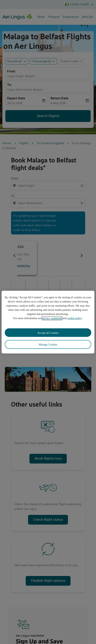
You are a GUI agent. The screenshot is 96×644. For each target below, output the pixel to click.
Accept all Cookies (48, 333)
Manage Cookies (48, 345)
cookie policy (75, 318)
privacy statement (52, 318)
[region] (48, 322)
